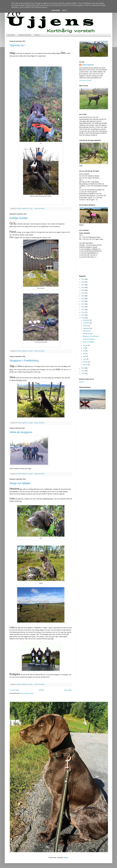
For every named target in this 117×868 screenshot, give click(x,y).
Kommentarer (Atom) (27, 693)
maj (84, 354)
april (85, 356)
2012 (83, 318)
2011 (83, 368)
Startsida (11, 35)
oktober (86, 326)
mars (85, 359)
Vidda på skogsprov (21, 432)
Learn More (56, 10)
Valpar (37, 35)
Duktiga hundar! (19, 218)
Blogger (66, 858)
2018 (83, 301)
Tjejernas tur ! (17, 45)
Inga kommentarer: (40, 208)
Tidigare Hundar (25, 35)
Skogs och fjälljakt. (20, 483)
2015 (83, 310)
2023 (83, 287)
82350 (81, 382)
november (86, 323)
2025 (83, 282)
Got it (64, 10)
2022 (83, 290)
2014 (83, 312)
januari (85, 365)
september (87, 328)
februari (86, 362)
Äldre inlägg (68, 690)
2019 (83, 299)
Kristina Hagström (88, 65)
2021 (83, 293)
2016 (83, 307)
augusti (86, 345)
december (86, 320)
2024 (83, 285)
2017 (83, 304)
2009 (83, 374)
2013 (83, 315)
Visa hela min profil (85, 80)
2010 (83, 371)
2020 (83, 296)
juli (84, 348)
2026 (83, 279)
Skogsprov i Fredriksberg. (24, 361)
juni (84, 351)
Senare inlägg (14, 690)
